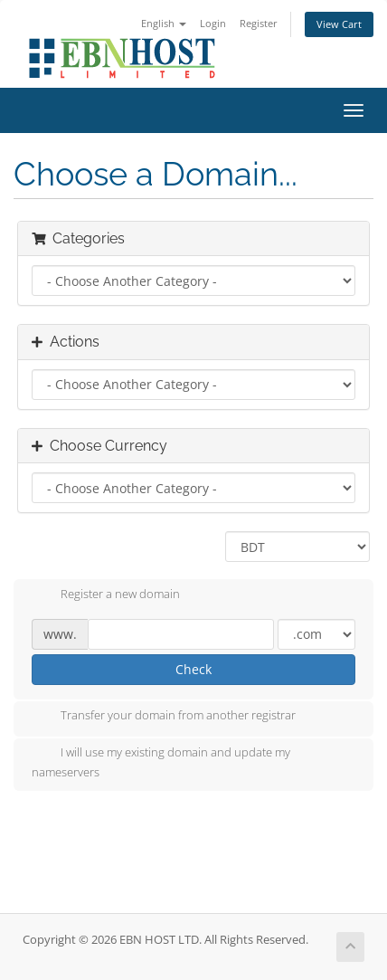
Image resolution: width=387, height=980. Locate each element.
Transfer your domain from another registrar (164, 717)
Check (193, 669)
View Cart (339, 24)
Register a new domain (106, 595)
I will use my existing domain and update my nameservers (161, 762)
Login (213, 23)
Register (259, 23)
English (164, 23)
